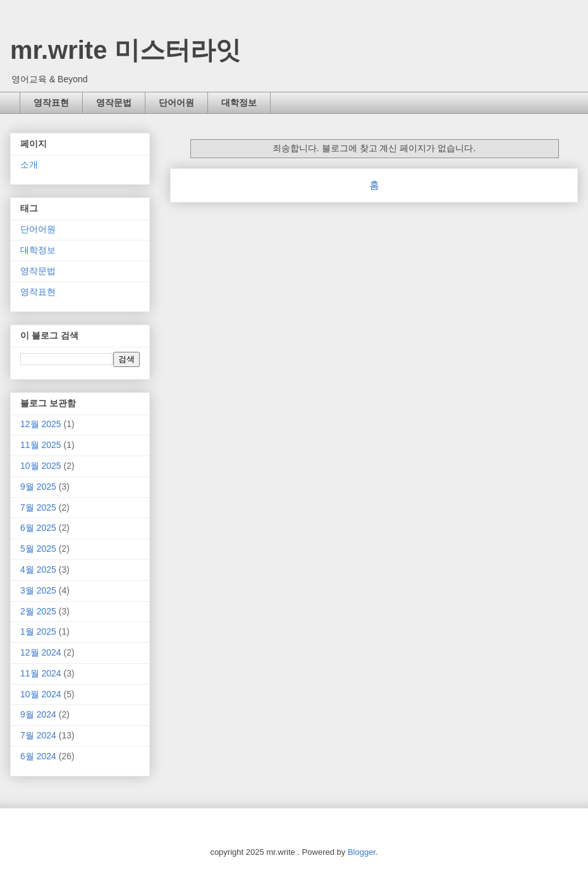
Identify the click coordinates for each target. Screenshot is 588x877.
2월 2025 (38, 611)
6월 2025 (38, 528)
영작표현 (51, 103)
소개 (29, 165)
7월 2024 (38, 735)
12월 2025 (41, 424)
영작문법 (114, 103)
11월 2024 (41, 673)
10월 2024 (41, 694)
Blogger (362, 852)
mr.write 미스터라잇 (126, 50)
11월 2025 (41, 445)
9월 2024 (38, 714)
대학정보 (239, 103)
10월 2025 (41, 466)
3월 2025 (38, 590)
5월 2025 (38, 549)
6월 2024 (38, 756)
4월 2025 (38, 569)
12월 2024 (41, 652)
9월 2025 (38, 487)
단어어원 (176, 103)
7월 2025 (38, 507)
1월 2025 (38, 631)
